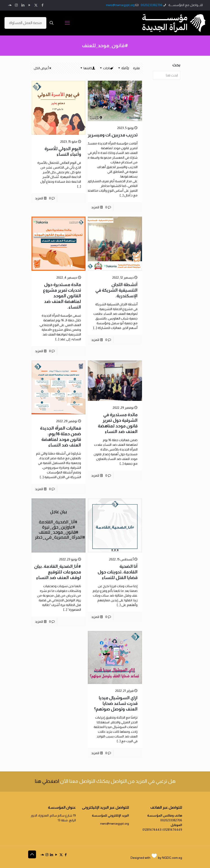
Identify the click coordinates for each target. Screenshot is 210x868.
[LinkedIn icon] (23, 5)
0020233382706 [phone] (152, 5)
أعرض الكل (43, 68)
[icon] (10, 5)
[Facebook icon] (42, 5)
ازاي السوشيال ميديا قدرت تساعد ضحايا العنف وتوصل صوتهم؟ (116, 703)
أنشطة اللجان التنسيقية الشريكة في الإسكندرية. (116, 290)
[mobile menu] (67, 23)
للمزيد (95, 207)
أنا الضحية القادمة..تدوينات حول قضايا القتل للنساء (118, 572)
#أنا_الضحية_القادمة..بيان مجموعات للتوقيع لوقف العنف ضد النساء (58, 572)
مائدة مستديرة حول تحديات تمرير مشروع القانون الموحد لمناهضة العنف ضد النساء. (62, 296)
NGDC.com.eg (172, 858)
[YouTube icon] (29, 5)
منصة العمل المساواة (25, 23)
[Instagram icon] (16, 5)
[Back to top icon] (32, 854)
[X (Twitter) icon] (36, 5)
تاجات (106, 68)
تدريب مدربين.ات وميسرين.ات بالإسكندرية (97, 135)
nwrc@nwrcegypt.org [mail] (120, 5)
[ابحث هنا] (167, 75)
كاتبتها (87, 68)
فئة (123, 68)
